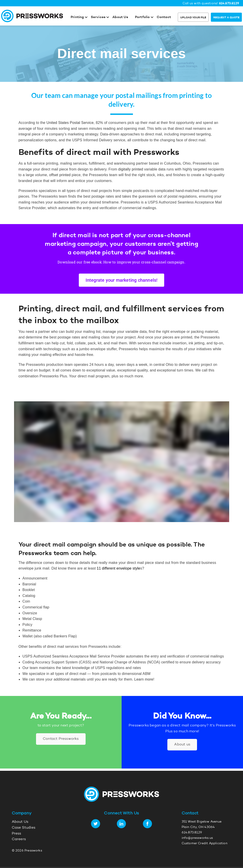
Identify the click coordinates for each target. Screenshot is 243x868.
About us (182, 745)
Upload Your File (193, 18)
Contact (164, 17)
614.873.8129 (229, 4)
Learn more (144, 679)
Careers (19, 839)
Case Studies (24, 828)
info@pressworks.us (197, 838)
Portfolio (142, 17)
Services (98, 17)
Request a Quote (226, 18)
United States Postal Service (70, 123)
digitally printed (131, 169)
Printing (77, 17)
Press (17, 834)
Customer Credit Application (205, 844)
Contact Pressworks (61, 739)
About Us (120, 17)
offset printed (60, 175)
